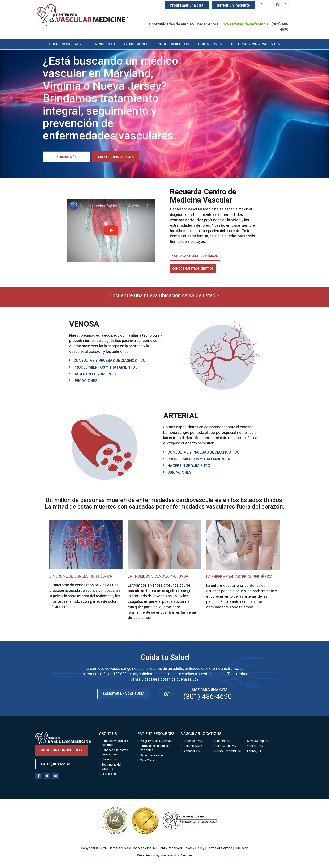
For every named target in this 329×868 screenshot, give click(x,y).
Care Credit (147, 760)
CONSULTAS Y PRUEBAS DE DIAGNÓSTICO (110, 360)
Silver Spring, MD (258, 741)
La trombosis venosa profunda (158, 576)
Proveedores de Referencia (245, 24)
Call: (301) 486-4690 (58, 764)
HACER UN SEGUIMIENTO (95, 374)
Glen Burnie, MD (226, 746)
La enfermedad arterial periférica (239, 577)
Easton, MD (223, 741)
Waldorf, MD (255, 746)
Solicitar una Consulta (124, 694)
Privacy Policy (194, 848)
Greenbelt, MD (193, 741)
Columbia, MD (193, 746)
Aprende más (66, 157)
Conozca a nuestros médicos (195, 256)
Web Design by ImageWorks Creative (164, 855)
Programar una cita (187, 5)
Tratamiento (102, 44)
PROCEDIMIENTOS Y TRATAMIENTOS (105, 367)
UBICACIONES (85, 381)
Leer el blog (109, 774)
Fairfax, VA (254, 751)
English (266, 5)
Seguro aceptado (151, 755)
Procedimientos (173, 44)
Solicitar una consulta (116, 157)
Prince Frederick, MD (229, 751)
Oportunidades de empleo (171, 24)
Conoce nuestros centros (193, 269)
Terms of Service (220, 848)
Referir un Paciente (233, 5)
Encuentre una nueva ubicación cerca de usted (163, 295)
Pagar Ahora (208, 24)
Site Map (242, 848)
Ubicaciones (210, 44)
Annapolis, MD (193, 751)
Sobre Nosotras (65, 44)
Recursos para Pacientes (256, 44)
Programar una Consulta (157, 741)
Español (283, 5)
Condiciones (136, 44)
